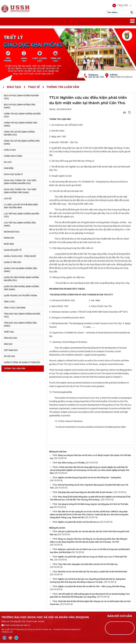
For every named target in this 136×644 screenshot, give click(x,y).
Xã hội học (10, 357)
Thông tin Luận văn (15, 369)
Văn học (8, 345)
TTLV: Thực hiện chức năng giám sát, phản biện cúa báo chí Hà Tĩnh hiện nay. (85, 565)
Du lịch (8, 163)
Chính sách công (13, 157)
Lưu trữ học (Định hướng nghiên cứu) (21, 216)
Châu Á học (10, 151)
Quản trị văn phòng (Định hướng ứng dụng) (21, 289)
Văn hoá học (11, 339)
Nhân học (9, 239)
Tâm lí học (9, 302)
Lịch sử (8, 200)
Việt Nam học (11, 351)
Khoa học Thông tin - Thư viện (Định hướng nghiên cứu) (20, 183)
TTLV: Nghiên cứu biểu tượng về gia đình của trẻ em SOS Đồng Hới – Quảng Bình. (87, 478)
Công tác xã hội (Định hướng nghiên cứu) (19, 134)
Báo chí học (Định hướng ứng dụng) (20, 107)
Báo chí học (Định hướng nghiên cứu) (21, 98)
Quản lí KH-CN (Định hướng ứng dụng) (21, 271)
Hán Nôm (9, 169)
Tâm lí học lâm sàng (15, 309)
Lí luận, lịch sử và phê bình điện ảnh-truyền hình (21, 207)
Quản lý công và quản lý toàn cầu (22, 363)
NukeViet (66, 630)
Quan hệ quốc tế (13, 251)
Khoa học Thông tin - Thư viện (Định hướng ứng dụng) (20, 192)
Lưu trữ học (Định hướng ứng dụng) (20, 225)
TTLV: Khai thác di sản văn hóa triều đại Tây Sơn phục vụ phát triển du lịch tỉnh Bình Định (90, 573)
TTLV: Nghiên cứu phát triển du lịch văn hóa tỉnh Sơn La (76, 523)
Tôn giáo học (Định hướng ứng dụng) (20, 325)
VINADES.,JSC (7, 633)
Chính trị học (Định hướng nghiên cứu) (22, 116)
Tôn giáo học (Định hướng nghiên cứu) (22, 316)
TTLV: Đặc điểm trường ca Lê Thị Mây (69, 464)
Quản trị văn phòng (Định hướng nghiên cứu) (21, 280)
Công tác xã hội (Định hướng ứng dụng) (22, 143)
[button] (120, 6)
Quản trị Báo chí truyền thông (21, 296)
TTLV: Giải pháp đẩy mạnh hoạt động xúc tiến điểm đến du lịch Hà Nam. (83, 493)
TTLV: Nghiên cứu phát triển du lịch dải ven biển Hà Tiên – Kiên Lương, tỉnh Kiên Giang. (89, 587)
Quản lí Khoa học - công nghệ (20, 257)
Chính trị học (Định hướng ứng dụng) (21, 125)
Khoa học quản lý (13, 175)
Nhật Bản (9, 245)
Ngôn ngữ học (12, 233)
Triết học (9, 333)
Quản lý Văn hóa (13, 263)
